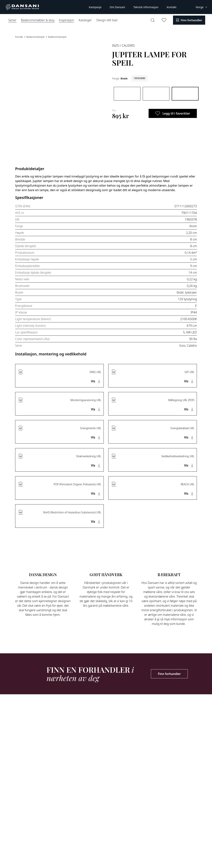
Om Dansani (117, 7)
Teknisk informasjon (146, 7)
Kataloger (85, 20)
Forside (19, 37)
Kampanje (95, 7)
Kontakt (172, 7)
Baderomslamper (36, 37)
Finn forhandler (169, 674)
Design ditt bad (107, 20)
